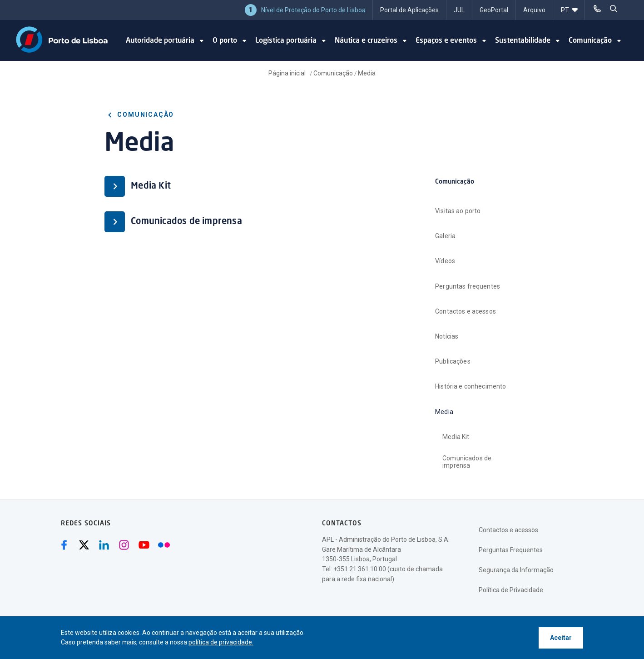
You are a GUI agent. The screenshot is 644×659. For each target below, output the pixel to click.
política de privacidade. (221, 642)
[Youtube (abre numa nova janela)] (144, 545)
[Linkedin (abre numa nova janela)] (104, 545)
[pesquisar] (614, 9)
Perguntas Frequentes (511, 550)
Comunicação (333, 73)
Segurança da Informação (516, 570)
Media (367, 73)
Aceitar (561, 638)
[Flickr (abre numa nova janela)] (164, 545)
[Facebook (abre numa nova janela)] (64, 545)
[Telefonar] (597, 9)
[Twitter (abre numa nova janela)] (84, 545)
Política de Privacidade (511, 590)
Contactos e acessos (508, 530)
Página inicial (288, 73)
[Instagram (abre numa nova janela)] (124, 545)
